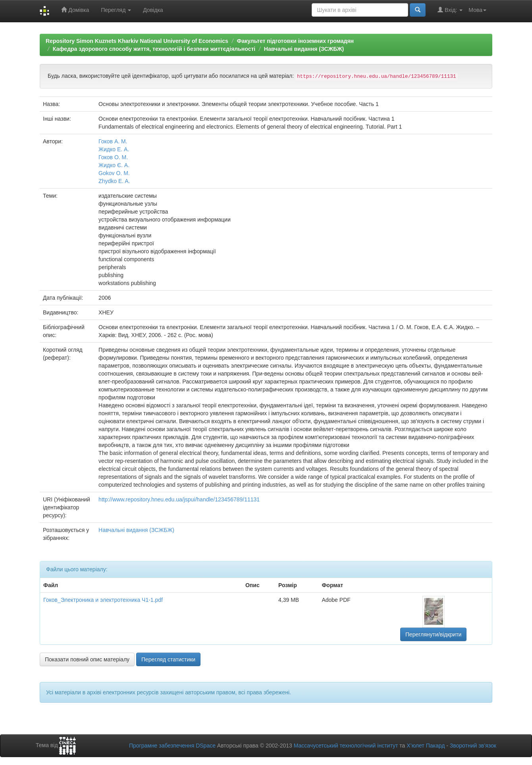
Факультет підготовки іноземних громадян (295, 41)
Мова (477, 10)
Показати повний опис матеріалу (87, 659)
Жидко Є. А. (114, 165)
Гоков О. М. (113, 157)
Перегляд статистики (168, 659)
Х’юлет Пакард (426, 746)
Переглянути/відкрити (434, 634)
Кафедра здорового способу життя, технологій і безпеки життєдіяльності (154, 49)
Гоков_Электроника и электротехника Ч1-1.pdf (103, 600)
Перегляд (116, 10)
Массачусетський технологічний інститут (346, 746)
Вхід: (450, 10)
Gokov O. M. (114, 173)
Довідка (153, 10)
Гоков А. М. (113, 141)
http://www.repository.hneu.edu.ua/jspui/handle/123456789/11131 (179, 499)
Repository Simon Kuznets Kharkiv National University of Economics (137, 41)
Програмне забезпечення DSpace (172, 746)
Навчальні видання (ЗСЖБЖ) (304, 49)
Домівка (75, 10)
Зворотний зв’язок (473, 746)
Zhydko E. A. (114, 181)
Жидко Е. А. (114, 149)
